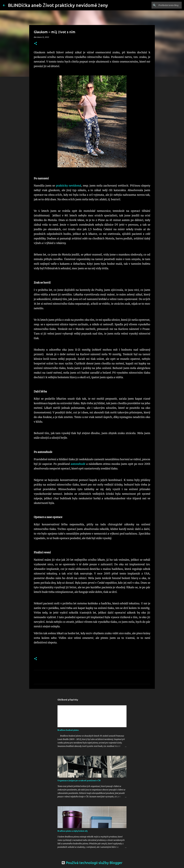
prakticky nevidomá (69, 186)
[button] (36, 44)
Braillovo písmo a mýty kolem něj (73, 831)
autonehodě (78, 464)
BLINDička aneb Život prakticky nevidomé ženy (58, 5)
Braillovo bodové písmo (68, 730)
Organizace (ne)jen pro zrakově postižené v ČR (79, 780)
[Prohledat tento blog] (167, 5)
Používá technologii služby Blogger (92, 863)
